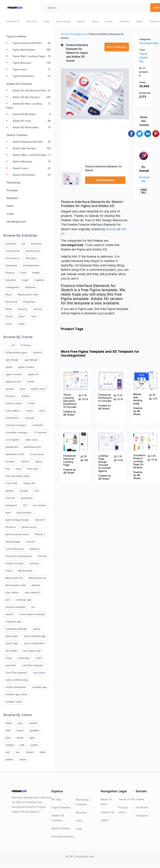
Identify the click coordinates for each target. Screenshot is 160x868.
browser (10, 396)
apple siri (33, 374)
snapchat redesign (16, 629)
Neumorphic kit (14, 578)
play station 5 (33, 592)
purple (34, 745)
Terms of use (127, 799)
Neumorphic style (16, 585)
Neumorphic (25, 571)
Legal (25, 280)
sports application (34, 643)
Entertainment (31, 265)
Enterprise (11, 265)
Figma (20, 730)
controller (38, 425)
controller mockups (17, 432)
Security (23, 309)
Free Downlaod (117, 47)
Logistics (39, 280)
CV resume (40, 432)
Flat (8, 469)
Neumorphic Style (28, 294)
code (79, 829)
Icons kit (10, 498)
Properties (29, 302)
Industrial (11, 280)
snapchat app (13, 622)
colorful (33, 723)
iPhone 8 (11, 527)
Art (24, 244)
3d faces (26, 345)
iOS (25, 505)
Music (9, 294)
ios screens (40, 505)
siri (33, 607)
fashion (25, 461)
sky (18, 752)
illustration (27, 498)
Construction (33, 251)
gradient (34, 730)
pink (22, 745)
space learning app (35, 636)
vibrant (30, 752)
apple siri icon (13, 382)
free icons (33, 469)
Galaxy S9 (29, 483)
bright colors (38, 389)
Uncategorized (78, 34)
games (10, 491)
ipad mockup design (17, 520)
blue (20, 723)
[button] (67, 122)
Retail (9, 309)
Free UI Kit (11, 483)
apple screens (26, 367)
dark (8, 730)
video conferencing (17, 680)
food (18, 469)
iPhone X (40, 534)
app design (12, 360)
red (8, 752)
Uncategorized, (149, 43)
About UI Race (106, 802)
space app (12, 636)
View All (144, 191)
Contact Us (108, 812)
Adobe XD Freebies (58, 818)
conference (12, 418)
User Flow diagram (16, 673)
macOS (30, 542)
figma (39, 461)
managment (12, 287)
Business (36, 244)
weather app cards (16, 694)
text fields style (32, 651)
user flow (11, 665)
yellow (9, 759)
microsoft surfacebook (19, 556)
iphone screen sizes (17, 534)
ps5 (8, 600)
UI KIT (39, 658)
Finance (10, 273)
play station (12, 592)
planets (36, 585)
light (32, 738)
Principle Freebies (63, 836)
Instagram (11, 505)
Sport (22, 316)
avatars (10, 389)
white (43, 752)
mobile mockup (14, 563)
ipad (8, 513)
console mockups (16, 425)
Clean (31, 403)
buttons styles (14, 403)
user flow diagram (33, 665)
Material (35, 549)
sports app (12, 643)
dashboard (12, 447)
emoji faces (37, 454)
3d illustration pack (16, 352)
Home (64, 34)
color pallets (13, 411)
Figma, (144, 54)
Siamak (70, 61)
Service (38, 309)
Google (24, 491)
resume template (15, 607)
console (29, 418)
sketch (9, 614)
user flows (39, 673)
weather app (40, 687)
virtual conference (16, 687)
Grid (36, 491)
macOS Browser (15, 549)
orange (10, 745)
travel (9, 324)
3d (13, 345)
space (36, 629)
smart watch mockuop (32, 614)
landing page (13, 542)
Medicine (30, 287)
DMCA (105, 820)
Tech (34, 316)
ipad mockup (24, 513)
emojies (10, 461)
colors (29, 411)
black (9, 723)
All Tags (56, 799)
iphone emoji (29, 527)
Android (37, 352)
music (9, 571)
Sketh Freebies (61, 828)
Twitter (140, 799)
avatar (31, 382)
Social (9, 316)
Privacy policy (123, 810)
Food (23, 273)
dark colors (32, 440)
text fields (11, 651)
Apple (9, 367)
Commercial (12, 251)
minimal (42, 556)
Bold (23, 389)
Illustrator (82, 812)
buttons (26, 396)
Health (36, 273)
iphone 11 (40, 520)
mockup (34, 563)
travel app (24, 658)
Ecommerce (13, 258)
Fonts (79, 821)
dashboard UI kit (15, 454)
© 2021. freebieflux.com (80, 856)
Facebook (142, 807)
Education (31, 258)
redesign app (24, 600)
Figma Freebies (61, 807)
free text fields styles (18, 476)
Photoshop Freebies (82, 802)
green (20, 738)
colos (42, 411)
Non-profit (11, 302)
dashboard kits (33, 447)
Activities (11, 244)
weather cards (14, 702)
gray (8, 738)
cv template (12, 440)
